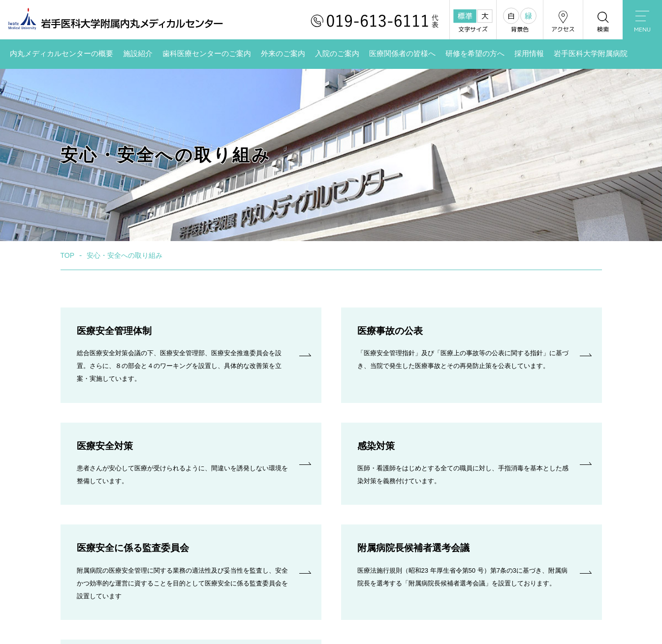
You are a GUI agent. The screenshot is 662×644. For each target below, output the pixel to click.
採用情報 (529, 54)
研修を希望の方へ (475, 54)
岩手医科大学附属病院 (591, 54)
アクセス (563, 21)
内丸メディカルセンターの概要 (62, 54)
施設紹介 (138, 54)
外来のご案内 (283, 54)
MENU (642, 22)
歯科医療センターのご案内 (207, 54)
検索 (603, 21)
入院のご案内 (337, 54)
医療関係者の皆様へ (402, 54)
